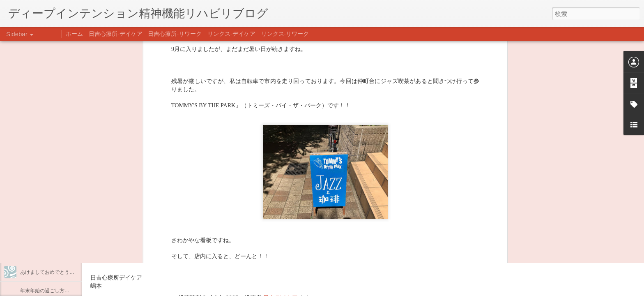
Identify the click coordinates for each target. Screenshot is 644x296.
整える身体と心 (37, 235)
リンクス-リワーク (285, 34)
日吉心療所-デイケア (116, 34)
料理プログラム (37, 198)
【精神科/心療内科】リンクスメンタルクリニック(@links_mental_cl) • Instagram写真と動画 (237, 229)
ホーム (74, 34)
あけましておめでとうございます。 (60, 272)
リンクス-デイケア (231, 34)
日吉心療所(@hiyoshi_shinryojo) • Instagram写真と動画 (188, 245)
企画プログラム (37, 217)
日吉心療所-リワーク (175, 34)
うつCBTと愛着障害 (42, 180)
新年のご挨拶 (35, 254)
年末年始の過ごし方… (45, 291)
